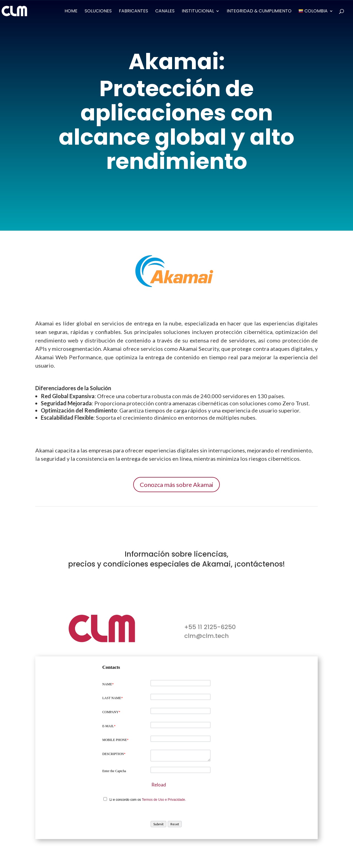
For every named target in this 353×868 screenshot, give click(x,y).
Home (71, 12)
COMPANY (111, 712)
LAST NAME (113, 698)
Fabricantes (133, 12)
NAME (108, 684)
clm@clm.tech (207, 636)
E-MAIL (109, 726)
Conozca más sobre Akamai (176, 485)
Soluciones (98, 12)
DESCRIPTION (114, 754)
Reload (159, 785)
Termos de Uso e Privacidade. (164, 800)
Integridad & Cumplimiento (259, 12)
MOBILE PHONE (115, 740)
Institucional (198, 12)
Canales (165, 12)
